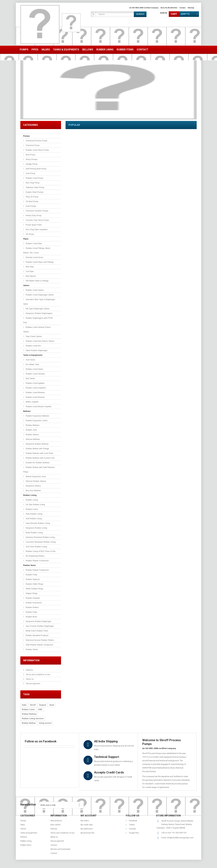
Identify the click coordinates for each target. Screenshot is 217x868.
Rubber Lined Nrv (33, 346)
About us (29, 679)
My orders (85, 821)
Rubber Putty (31, 575)
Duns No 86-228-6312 (169, 8)
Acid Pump (30, 173)
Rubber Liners (32, 509)
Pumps (26, 136)
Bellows (27, 411)
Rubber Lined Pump (34, 178)
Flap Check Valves (34, 336)
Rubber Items (29, 565)
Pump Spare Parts (33, 225)
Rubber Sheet (31, 649)
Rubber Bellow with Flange (37, 449)
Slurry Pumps (31, 159)
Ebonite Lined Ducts (34, 257)
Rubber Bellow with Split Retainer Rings (39, 470)
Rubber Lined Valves (34, 290)
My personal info (87, 833)
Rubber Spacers (33, 579)
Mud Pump (30, 155)
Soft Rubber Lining (34, 519)
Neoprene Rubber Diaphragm (38, 621)
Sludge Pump (31, 164)
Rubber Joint (31, 430)
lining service (45, 723)
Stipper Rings (31, 593)
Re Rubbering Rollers (35, 556)
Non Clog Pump (32, 183)
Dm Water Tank (32, 364)
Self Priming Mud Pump (36, 169)
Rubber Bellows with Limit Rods (39, 453)
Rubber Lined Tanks (34, 369)
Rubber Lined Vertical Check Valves (37, 329)
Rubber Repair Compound (37, 561)
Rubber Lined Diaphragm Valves (40, 295)
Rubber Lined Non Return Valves (40, 341)
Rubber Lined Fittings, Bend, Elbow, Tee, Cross (37, 250)
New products (56, 821)
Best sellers (56, 825)
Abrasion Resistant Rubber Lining (40, 537)
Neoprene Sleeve (33, 486)
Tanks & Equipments (33, 355)
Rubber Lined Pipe (34, 243)
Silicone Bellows (33, 439)
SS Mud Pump (32, 201)
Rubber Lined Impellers (36, 388)
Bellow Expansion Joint (35, 476)
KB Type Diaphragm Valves (37, 309)
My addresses (87, 829)
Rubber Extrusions (34, 603)
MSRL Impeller (32, 402)
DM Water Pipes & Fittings (37, 281)
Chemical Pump (32, 145)
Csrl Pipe (29, 271)
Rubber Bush (31, 617)
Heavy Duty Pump (33, 215)
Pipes (26, 239)
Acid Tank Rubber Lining (36, 547)
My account (89, 816)
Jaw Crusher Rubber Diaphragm (39, 626)
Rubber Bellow (29, 723)
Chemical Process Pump (36, 141)
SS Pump (30, 234)
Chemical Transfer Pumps (37, 211)
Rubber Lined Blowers (35, 392)
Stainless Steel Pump (35, 187)
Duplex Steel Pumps (34, 192)
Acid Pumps (31, 206)
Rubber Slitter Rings (34, 584)
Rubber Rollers (32, 607)
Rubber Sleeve (32, 435)
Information (31, 660)
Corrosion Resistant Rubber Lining (40, 542)
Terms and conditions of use (38, 674)
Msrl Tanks (30, 378)
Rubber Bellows (32, 425)
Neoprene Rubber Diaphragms (39, 313)
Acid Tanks (30, 360)
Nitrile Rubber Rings (34, 589)
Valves (26, 285)
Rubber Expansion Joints (36, 421)
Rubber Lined (28, 709)
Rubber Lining (30, 495)
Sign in (164, 13)
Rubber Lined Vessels (35, 374)
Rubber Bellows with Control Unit (40, 458)
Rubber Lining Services (33, 718)
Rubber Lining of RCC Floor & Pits (40, 551)
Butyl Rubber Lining (34, 533)
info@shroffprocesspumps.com (180, 838)
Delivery (29, 670)
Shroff (33, 705)
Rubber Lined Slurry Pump (37, 150)
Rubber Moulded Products (37, 635)
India (24, 705)
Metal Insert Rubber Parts (37, 631)
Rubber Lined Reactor (35, 397)
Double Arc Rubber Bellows (37, 463)
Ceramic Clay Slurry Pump (37, 220)
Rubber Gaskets (33, 598)
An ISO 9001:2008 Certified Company (144, 8)
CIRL (40, 709)
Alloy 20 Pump (32, 197)
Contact (54, 853)
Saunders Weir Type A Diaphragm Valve (39, 302)
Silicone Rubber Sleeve (36, 481)
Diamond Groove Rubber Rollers (40, 640)
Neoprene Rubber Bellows (37, 444)
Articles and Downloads (60, 849)
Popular (74, 125)
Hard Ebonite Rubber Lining (38, 523)
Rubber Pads (31, 612)
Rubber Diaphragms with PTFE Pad (38, 320)
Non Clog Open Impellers (36, 229)
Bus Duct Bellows (33, 490)
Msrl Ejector (31, 276)
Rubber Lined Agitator (35, 383)
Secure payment (33, 683)
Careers (54, 845)
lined (52, 705)
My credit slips (87, 825)
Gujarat (43, 705)
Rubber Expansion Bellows (37, 416)
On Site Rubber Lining (35, 504)
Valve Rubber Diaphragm (36, 350)
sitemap (191, 8)
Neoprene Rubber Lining (36, 528)
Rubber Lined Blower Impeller (38, 406)
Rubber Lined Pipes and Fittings (39, 262)
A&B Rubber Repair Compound (39, 645)
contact (182, 8)
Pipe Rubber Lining (34, 514)
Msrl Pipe (30, 267)
